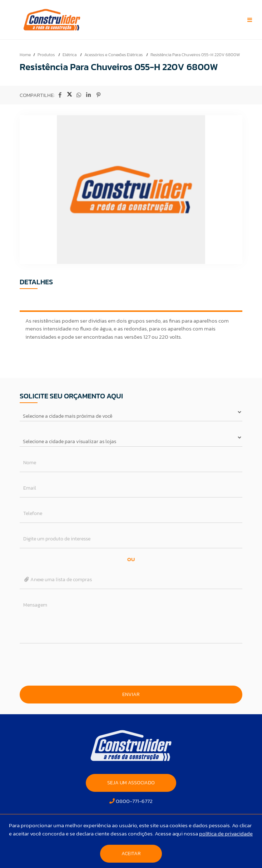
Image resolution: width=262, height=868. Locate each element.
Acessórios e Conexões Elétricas (114, 55)
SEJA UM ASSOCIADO (131, 783)
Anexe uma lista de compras (58, 580)
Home (25, 55)
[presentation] (131, 665)
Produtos (47, 55)
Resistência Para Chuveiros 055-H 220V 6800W (195, 55)
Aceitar (131, 854)
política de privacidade (226, 833)
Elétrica (70, 55)
